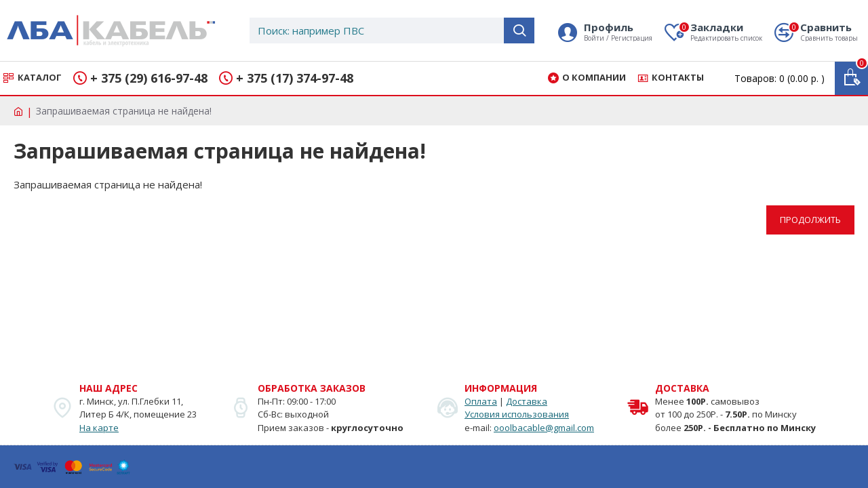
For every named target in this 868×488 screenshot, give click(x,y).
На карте (99, 428)
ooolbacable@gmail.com (544, 428)
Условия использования (517, 414)
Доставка (527, 401)
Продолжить (810, 220)
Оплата (481, 401)
